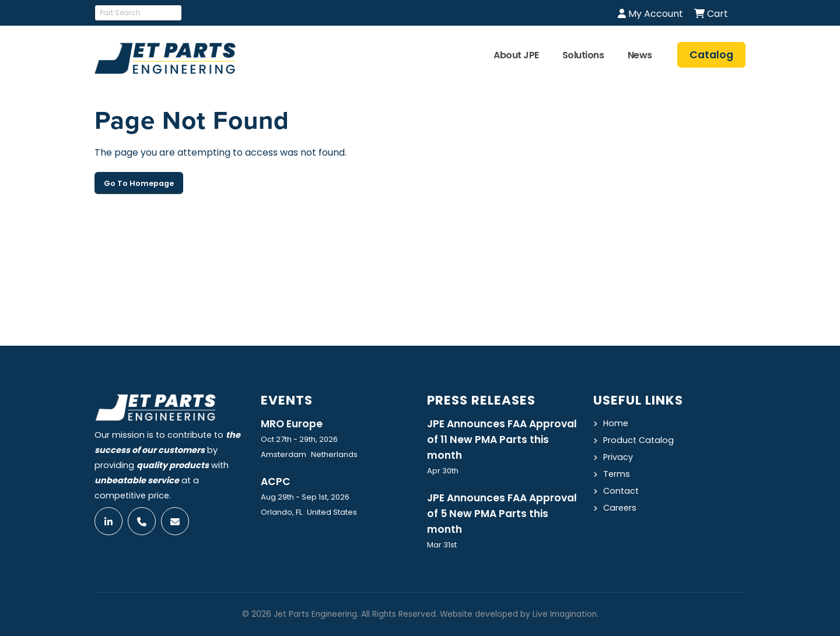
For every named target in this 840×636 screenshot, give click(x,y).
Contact (621, 491)
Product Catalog (638, 440)
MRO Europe (292, 424)
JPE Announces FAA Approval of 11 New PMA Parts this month (502, 440)
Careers (620, 508)
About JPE (516, 55)
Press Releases (481, 400)
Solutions (583, 55)
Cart (711, 14)
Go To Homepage (139, 183)
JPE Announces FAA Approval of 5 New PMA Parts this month (502, 514)
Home (616, 423)
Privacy (618, 457)
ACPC (276, 482)
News (640, 55)
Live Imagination (565, 614)
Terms (617, 474)
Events (287, 400)
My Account (650, 14)
